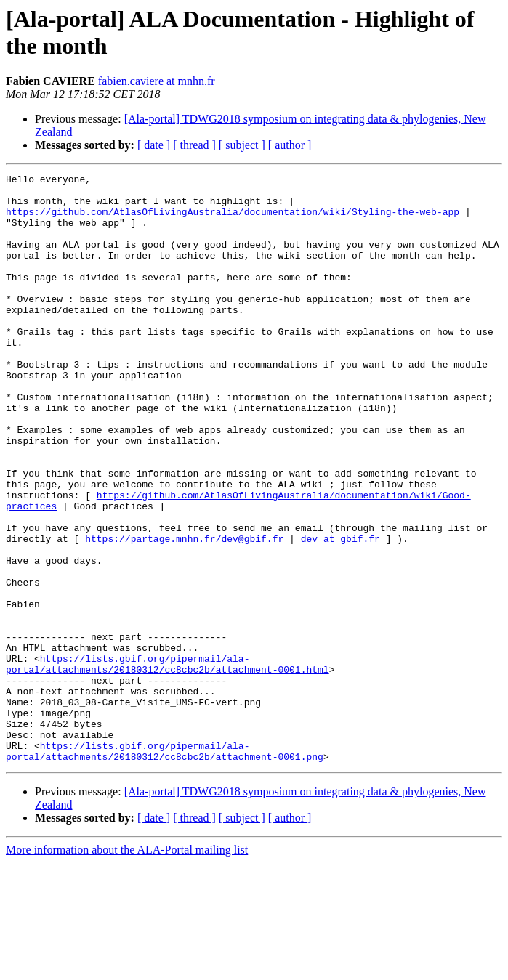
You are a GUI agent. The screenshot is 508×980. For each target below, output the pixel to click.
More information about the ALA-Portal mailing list (127, 967)
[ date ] (154, 145)
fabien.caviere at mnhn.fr (157, 81)
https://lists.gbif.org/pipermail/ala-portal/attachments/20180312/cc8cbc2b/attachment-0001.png (165, 867)
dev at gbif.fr (340, 612)
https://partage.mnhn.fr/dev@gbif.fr (184, 612)
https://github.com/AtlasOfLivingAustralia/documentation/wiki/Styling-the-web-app (233, 220)
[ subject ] (242, 145)
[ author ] (290, 145)
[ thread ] (194, 145)
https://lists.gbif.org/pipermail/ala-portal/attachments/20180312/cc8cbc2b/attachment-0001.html (168, 763)
